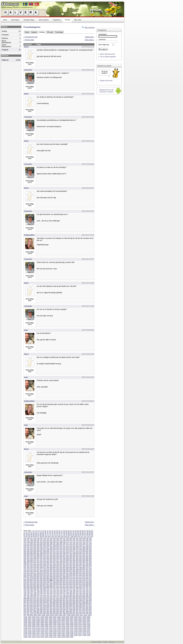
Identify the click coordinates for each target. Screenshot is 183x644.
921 (51, 607)
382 (74, 560)
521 (48, 573)
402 (71, 562)
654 (71, 584)
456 (41, 567)
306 (31, 555)
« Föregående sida (30, 37)
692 (57, 587)
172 (74, 542)
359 (67, 558)
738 (71, 591)
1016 (34, 617)
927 (71, 607)
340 (74, 556)
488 (77, 569)
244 (35, 549)
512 (87, 571)
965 (57, 611)
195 (80, 544)
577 (25, 578)
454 (35, 567)
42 (50, 533)
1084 (50, 624)
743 (87, 591)
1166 (59, 633)
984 (51, 613)
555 (90, 575)
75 (57, 534)
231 (61, 547)
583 (45, 578)
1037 (55, 618)
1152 (67, 631)
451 (25, 567)
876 (41, 604)
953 (87, 609)
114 (92, 536)
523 (54, 573)
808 (25, 598)
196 (84, 544)
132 (80, 538)
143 (48, 540)
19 (66, 531)
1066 (42, 622)
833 (38, 600)
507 (71, 571)
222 (31, 547)
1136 (67, 629)
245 (38, 549)
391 (35, 562)
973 (84, 611)
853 (35, 602)
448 (84, 565)
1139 (80, 629)
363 (80, 558)
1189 (88, 635)
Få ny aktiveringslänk (108, 57)
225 (41, 547)
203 (38, 545)
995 (87, 613)
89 (90, 534)
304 (25, 555)
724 (25, 591)
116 (28, 538)
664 (35, 586)
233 (67, 547)
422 (67, 564)
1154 (76, 631)
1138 (76, 629)
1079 (30, 624)
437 (48, 565)
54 (78, 533)
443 (67, 565)
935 (28, 609)
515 (28, 573)
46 (59, 533)
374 (48, 560)
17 (62, 531)
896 (38, 606)
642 (31, 584)
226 (45, 547)
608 (57, 580)
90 (92, 534)
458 (48, 567)
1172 (84, 633)
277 (74, 551)
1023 (63, 617)
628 (54, 582)
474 (31, 569)
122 (48, 538)
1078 (25, 624)
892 (25, 606)
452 (28, 567)
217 (84, 545)
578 (28, 578)
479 (48, 569)
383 (77, 560)
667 (45, 586)
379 (64, 560)
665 (38, 586)
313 (54, 555)
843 (71, 600)
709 (45, 589)
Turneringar (59, 32)
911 (87, 606)
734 (57, 591)
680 (87, 586)
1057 (72, 620)
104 (59, 536)
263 (28, 551)
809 (28, 598)
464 (67, 567)
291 (51, 553)
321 (80, 555)
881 (57, 604)
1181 (55, 635)
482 (57, 569)
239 (87, 547)
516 (31, 573)
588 (61, 578)
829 (25, 600)
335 (57, 556)
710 (48, 589)
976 (25, 613)
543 (51, 575)
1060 (84, 620)
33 (29, 533)
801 (71, 597)
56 (83, 533)
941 (48, 609)
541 (45, 575)
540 (41, 575)
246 (41, 549)
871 (25, 604)
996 (90, 613)
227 (48, 547)
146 (57, 540)
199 (25, 545)
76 (59, 534)
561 (41, 576)
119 (38, 538)
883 (64, 604)
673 (64, 586)
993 (80, 613)
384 (80, 560)
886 (74, 604)
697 (74, 587)
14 (55, 531)
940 (45, 609)
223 (35, 547)
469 (84, 567)
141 (41, 540)
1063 (30, 622)
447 (80, 565)
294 (61, 553)
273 (61, 551)
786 (90, 595)
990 (71, 613)
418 (54, 564)
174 (80, 542)
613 (74, 580)
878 (48, 604)
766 (25, 595)
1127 (30, 629)
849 (90, 600)
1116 (50, 628)
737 (67, 591)
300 (80, 553)
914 (28, 607)
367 (25, 560)
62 (27, 534)
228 (51, 547)
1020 (50, 617)
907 (74, 606)
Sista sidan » (90, 40)
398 (57, 562)
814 (45, 598)
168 (61, 542)
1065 (38, 622)
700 (84, 587)
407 (87, 562)
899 (48, 606)
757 (64, 593)
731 (48, 591)
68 (41, 534)
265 (35, 551)
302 (87, 553)
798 (61, 597)
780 (71, 595)
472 (25, 569)
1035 (46, 618)
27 (85, 531)
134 (87, 538)
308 (38, 555)
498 (41, 571)
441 (61, 565)
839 (57, 600)
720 (80, 589)
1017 (38, 617)
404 (77, 562)
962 (48, 611)
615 (80, 580)
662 (28, 586)
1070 (59, 622)
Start (5, 20)
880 (54, 604)
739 (74, 591)
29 (90, 531)
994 (84, 613)
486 (71, 569)
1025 (72, 617)
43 (52, 533)
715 (64, 589)
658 (84, 584)
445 (74, 565)
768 (31, 595)
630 (61, 582)
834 (41, 600)
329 (38, 556)
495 (31, 571)
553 (84, 575)
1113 (38, 628)
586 (54, 578)
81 (71, 534)
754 (54, 593)
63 (29, 534)
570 (71, 576)
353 (48, 558)
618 (90, 580)
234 (71, 547)
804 (80, 597)
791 (38, 597)
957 (31, 611)
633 (71, 582)
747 (31, 593)
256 (74, 549)
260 (87, 549)
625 (45, 582)
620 (28, 582)
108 (72, 536)
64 (31, 534)
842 (67, 600)
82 (74, 534)
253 (64, 549)
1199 (63, 637)
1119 (63, 628)
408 (90, 562)
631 (64, 582)
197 (87, 544)
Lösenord (102, 39)
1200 (67, 637)
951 (80, 609)
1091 (80, 624)
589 (64, 578)
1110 (25, 628)
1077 (88, 622)
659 (87, 584)
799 (64, 597)
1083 (46, 624)
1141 (88, 629)
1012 (86, 615)
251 (57, 549)
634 (74, 582)
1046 (25, 620)
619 (25, 582)
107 (69, 536)
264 (31, 551)
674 (67, 586)
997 (25, 615)
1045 (88, 618)
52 (74, 533)
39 (43, 533)
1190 (25, 637)
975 (90, 611)
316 (64, 555)
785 (87, 595)
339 (71, 556)
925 (64, 607)
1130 (42, 629)
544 (54, 575)
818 (57, 598)
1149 (55, 631)
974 (87, 611)
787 (25, 597)
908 (77, 606)
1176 (34, 635)
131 (77, 538)
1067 (46, 622)
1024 (67, 617)
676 (74, 586)
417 (51, 564)
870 (90, 602)
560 (38, 576)
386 (87, 560)
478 (45, 569)
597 (90, 578)
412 (35, 564)
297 (71, 553)
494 (28, 571)
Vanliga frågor (29, 20)
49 (66, 533)
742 (84, 591)
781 (74, 595)
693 (61, 587)
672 (61, 586)
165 (51, 542)
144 (51, 540)
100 (46, 536)
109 (75, 536)
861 (61, 602)
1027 (80, 617)
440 (57, 565)
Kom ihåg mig (104, 45)
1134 (59, 629)
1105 (72, 626)
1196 (50, 637)
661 (25, 586)
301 (84, 553)
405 (80, 562)
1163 (46, 633)
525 (61, 573)
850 (25, 602)
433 (35, 565)
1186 (76, 635)
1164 (50, 633)
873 (31, 604)
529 (74, 573)
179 (28, 544)
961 (45, 611)
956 (28, 611)
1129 (38, 629)
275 (67, 551)
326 (28, 556)
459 (51, 567)
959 (38, 611)
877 (45, 604)
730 (45, 591)
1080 (34, 624)
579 (31, 578)
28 (87, 531)
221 (28, 547)
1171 (80, 633)
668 (48, 586)
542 (48, 575)
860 (57, 602)
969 (71, 611)
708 (41, 589)
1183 (63, 635)
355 (54, 558)
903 (61, 606)
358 (64, 558)
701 (87, 587)
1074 (76, 622)
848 (87, 600)
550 (74, 575)
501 (51, 571)
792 (41, 597)
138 (31, 540)
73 (52, 534)
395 (48, 562)
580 (35, 578)
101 (49, 536)
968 (67, 611)
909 (80, 606)
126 (61, 538)
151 (74, 540)
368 (28, 560)
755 (57, 593)
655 (74, 584)
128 (67, 538)
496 (35, 571)
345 (90, 556)
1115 (46, 628)
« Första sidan (29, 40)
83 (76, 534)
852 (31, 602)
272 (57, 551)
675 (71, 586)
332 (48, 556)
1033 (38, 618)
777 (61, 595)
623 (38, 582)
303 (90, 553)
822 (71, 598)
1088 (67, 624)
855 (41, 602)
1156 (84, 631)
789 (31, 597)
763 (84, 593)
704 (28, 589)
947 (67, 609)
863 (67, 602)
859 (54, 602)
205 (45, 545)
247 (45, 549)
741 (80, 591)
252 (61, 549)
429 (90, 564)
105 (62, 536)
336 (61, 556)
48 (64, 533)
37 (38, 533)
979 (35, 613)
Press (105, 642)
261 (90, 549)
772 (45, 595)
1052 (50, 620)
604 (45, 580)
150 (71, 540)
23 (76, 531)
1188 (84, 635)
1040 (67, 618)
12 (50, 531)
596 (87, 578)
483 (61, 569)
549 (71, 575)
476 (38, 569)
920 (48, 607)
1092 (84, 624)
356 (57, 558)
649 (54, 584)
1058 (76, 620)
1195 (46, 637)
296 (67, 553)
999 (31, 615)
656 (77, 584)
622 (35, 582)
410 (28, 564)
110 (79, 536)
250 (54, 549)
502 (54, 571)
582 (41, 578)
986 (57, 613)
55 (81, 533)
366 (90, 558)
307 (35, 555)
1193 (38, 637)
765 (90, 593)
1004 (52, 615)
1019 (46, 617)
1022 (59, 617)
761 (77, 593)
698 (77, 587)
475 (35, 569)
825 (80, 598)
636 (80, 582)
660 (90, 584)
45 (57, 533)
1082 (42, 624)
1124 (84, 628)
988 (64, 613)
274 (64, 551)
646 (45, 584)
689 (48, 587)
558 (31, 576)
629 (57, 582)
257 (77, 549)
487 (74, 569)
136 (25, 540)
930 (80, 607)
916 (35, 607)
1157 (88, 631)
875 (38, 604)
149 (67, 540)
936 (31, 609)
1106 (76, 626)
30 (92, 531)
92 (27, 536)
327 (31, 556)
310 (45, 555)
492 (90, 569)
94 (31, 536)
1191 (30, 637)
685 (35, 587)
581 (38, 578)
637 (84, 582)
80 (69, 534)
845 (77, 600)
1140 (84, 629)
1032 (34, 618)
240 (90, 547)
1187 (80, 635)
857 (48, 602)
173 (77, 542)
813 (41, 598)
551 (77, 575)
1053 (55, 620)
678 (80, 586)
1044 (84, 618)
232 (64, 547)
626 (48, 582)
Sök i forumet (89, 27)
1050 (42, 620)
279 (80, 551)
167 (57, 542)
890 (87, 604)
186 (51, 544)
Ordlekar (42, 32)
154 (84, 540)
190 (64, 544)
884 (67, 604)
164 (48, 542)
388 (25, 562)
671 (57, 586)
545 (57, 575)
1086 (59, 624)
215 (77, 545)
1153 (72, 631)
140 (38, 540)
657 (80, 584)
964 (54, 611)
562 (45, 576)
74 (55, 534)
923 (57, 607)
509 (77, 571)
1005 (56, 615)
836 (48, 600)
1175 (30, 635)
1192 (34, 637)
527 (67, 573)
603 (41, 580)
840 (61, 600)
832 (35, 600)
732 (51, 591)
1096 (34, 626)
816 (51, 598)
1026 (76, 617)
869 (87, 602)
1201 (72, 637)
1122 (76, 628)
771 (41, 595)
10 (45, 531)
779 (67, 595)
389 (28, 562)
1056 (67, 620)
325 (25, 556)
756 (61, 593)
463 (64, 567)
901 (54, 606)
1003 (48, 615)
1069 (55, 622)
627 (51, 582)
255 (71, 549)
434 (38, 565)
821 (67, 598)
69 (43, 534)
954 (90, 609)
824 (77, 598)
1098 (42, 626)
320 (77, 555)
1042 (76, 618)
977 (28, 613)
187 (54, 544)
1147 (46, 631)
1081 (38, 624)
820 (64, 598)
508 (74, 571)
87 (85, 534)
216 (80, 545)
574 (84, 576)
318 (71, 555)
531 (80, 573)
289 (45, 553)
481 (54, 569)
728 (38, 591)
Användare (103, 34)
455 (38, 567)
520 (45, 573)
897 (41, 606)
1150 (59, 631)
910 (84, 606)
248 (48, 549)
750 (41, 593)
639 (90, 582)
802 (74, 597)
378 (61, 560)
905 (67, 606)
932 (87, 607)
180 (31, 544)
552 (80, 575)
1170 (76, 633)
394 (45, 562)
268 (45, 551)
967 (64, 611)
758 (67, 593)
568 (64, 576)
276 (71, 551)
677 (77, 586)
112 (85, 536)
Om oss (112, 642)
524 (57, 573)
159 (31, 542)
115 (25, 538)
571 (74, 576)
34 (31, 533)
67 (38, 534)
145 (54, 540)
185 (48, 544)
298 (74, 553)
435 (41, 565)
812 (38, 598)
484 (64, 569)
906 (71, 606)
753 (51, 593)
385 (84, 560)
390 (31, 562)
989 (67, 613)
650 (57, 584)
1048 (34, 620)
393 (41, 562)
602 (38, 580)
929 (77, 607)
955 (25, 611)
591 (71, 578)
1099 (46, 626)
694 (64, 587)
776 (57, 595)
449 (87, 565)
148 (64, 540)
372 (41, 560)
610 (64, 580)
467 (77, 567)
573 (80, 576)
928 (74, 607)
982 (45, 613)
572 (77, 576)
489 (80, 569)
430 (25, 565)
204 (41, 545)
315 (61, 555)
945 (61, 609)
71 (48, 534)
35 (34, 533)
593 (77, 578)
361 (74, 558)
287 (38, 553)
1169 (72, 633)
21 (71, 531)
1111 (30, 628)
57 (85, 533)
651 (61, 584)
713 (57, 589)
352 (45, 558)
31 (24, 533)
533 (87, 573)
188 (57, 544)
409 (25, 564)
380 (67, 560)
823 (74, 598)
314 (57, 555)
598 (25, 580)
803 (77, 597)
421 (64, 564)
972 (80, 611)
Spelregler (15, 20)
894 (31, 606)
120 (41, 538)
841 (64, 600)
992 (77, 613)
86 (83, 534)
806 (87, 597)
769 (35, 595)
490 (84, 569)
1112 (34, 628)
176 (87, 542)
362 (77, 558)
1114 (42, 628)
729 (41, 591)
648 (51, 584)
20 (69, 531)
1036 (50, 618)
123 (51, 538)
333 (51, 556)
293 (57, 553)
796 (54, 597)
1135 (63, 629)
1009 (73, 615)
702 (90, 587)
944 (57, 609)
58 (87, 533)
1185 (72, 635)
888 (80, 604)
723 (90, 589)
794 (48, 597)
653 (67, 584)
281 (87, 551)
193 (74, 544)
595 (84, 578)
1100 (50, 626)
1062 (25, 622)
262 (25, 551)
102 (52, 536)
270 (51, 551)
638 (87, 582)
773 (48, 595)
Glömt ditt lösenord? (108, 54)
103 (56, 536)
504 (61, 571)
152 (77, 540)
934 (25, 609)
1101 (55, 626)
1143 (30, 631)
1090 (76, 624)
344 (87, 556)
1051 (46, 620)
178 (25, 544)
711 (51, 589)
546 (61, 575)
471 (90, 567)
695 (67, 587)
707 (38, 589)
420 (61, 564)
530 (77, 573)
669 (51, 586)
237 (80, 547)
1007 (65, 615)
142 (45, 540)
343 (84, 556)
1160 (34, 633)
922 (54, 607)
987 (61, 613)
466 (74, 567)
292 (54, 553)
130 (74, 538)
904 (64, 606)
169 (64, 542)
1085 (55, 624)
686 (38, 587)
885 (71, 604)
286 (35, 553)
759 (71, 593)
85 (81, 534)
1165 (55, 633)
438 (51, 565)
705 (31, 589)
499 (45, 571)
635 (77, 582)
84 (78, 534)
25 (80, 531)
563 (48, 576)
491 (87, 569)
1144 (34, 631)
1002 (43, 615)
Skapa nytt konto (106, 81)
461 (57, 567)
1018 (42, 617)
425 (77, 564)
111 (82, 536)
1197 (55, 637)
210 (61, 545)
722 (87, 589)
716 (67, 589)
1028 (84, 617)
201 (31, 545)
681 (90, 586)
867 (80, 602)
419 (57, 564)
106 (65, 536)
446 (77, 565)
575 (87, 576)
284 (28, 553)
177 (90, 542)
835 (45, 600)
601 (35, 580)
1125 (88, 628)
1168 (67, 633)
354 (51, 558)
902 (57, 606)
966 (61, 611)
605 (48, 580)
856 (45, 602)
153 (80, 540)
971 (77, 611)
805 (84, 597)
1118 (59, 628)
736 (64, 591)
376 (54, 560)
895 (35, 606)
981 (41, 613)
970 (74, 611)
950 (77, 609)
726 (31, 591)
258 (80, 549)
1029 (88, 617)
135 (90, 538)
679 (84, 586)
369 (31, 560)
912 (90, 606)
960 (41, 611)
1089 (72, 624)
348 (31, 558)
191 (67, 544)
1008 (69, 615)
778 (64, 595)
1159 (30, 633)
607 (54, 580)
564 (51, 576)
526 (64, 573)
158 (28, 542)
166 (54, 542)
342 (80, 556)
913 (25, 607)
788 (28, 597)
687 (41, 587)
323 (87, 555)
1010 (77, 615)
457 (45, 567)
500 (48, 571)
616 (84, 580)
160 (35, 542)
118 (35, 538)
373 (45, 560)
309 (41, 555)
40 (45, 533)
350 (38, 558)
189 (61, 544)
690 (51, 587)
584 (48, 578)
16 (59, 531)
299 (77, 553)
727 (35, 591)
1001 (39, 615)
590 (67, 578)
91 (24, 536)
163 (45, 542)
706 (35, 589)
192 (71, 544)
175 (84, 542)
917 (38, 607)
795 (51, 597)
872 (28, 604)
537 (31, 575)
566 (57, 576)
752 (48, 593)
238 (84, 547)
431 (28, 565)
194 (77, 544)
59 (90, 533)
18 (64, 531)
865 (74, 602)
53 (76, 533)
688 (45, 587)
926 (67, 607)
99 (43, 536)
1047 (30, 620)
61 (24, 534)
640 (25, 584)
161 (38, 542)
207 (51, 545)
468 (80, 567)
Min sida (78, 20)
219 (90, 545)
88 (87, 534)
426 (80, 564)
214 (74, 545)
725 (28, 591)
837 (51, 600)
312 (51, 555)
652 (64, 584)
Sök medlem (44, 20)
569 (67, 576)
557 (28, 576)
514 (25, 573)
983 (48, 613)
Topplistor (57, 20)
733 (54, 591)
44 (55, 533)
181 (35, 544)
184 (45, 544)
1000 (35, 615)
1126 (25, 629)
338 (67, 556)
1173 (88, 633)
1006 (60, 615)
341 (77, 556)
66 (36, 534)
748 (35, 593)
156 (90, 540)
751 (45, 593)
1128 (34, 629)
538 (35, 575)
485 (67, 569)
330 (41, 556)
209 (57, 545)
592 (74, 578)
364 (84, 558)
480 (51, 569)
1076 (84, 622)
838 (54, 600)
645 (41, 584)
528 (71, 573)
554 (87, 575)
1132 (50, 629)
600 (31, 580)
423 (71, 564)
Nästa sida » (90, 37)
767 (28, 595)
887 (77, 604)
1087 (63, 624)
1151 (63, 631)
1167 (63, 633)
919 (45, 607)
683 (28, 587)
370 (35, 560)
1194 (42, 637)
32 (27, 533)
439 (54, 565)
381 (71, 560)
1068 (50, 622)
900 (51, 606)
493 (25, 571)
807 (90, 597)
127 (64, 538)
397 (54, 562)
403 (74, 562)
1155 (80, 631)
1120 (67, 628)
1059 (80, 620)
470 (87, 567)
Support (34, 32)
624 (41, 582)
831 (31, 600)
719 (77, 589)
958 (35, 611)
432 (31, 565)
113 (88, 536)
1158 (25, 633)
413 (38, 564)
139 (35, 540)
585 (51, 578)
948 (71, 609)
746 (28, 593)
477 (41, 569)
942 (51, 609)
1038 (59, 618)
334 (54, 556)
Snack (27, 32)
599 (28, 580)
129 (71, 538)
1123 (80, 628)
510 (80, 571)
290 (48, 553)
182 (38, 544)
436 (45, 565)
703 (25, 589)
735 (61, 591)
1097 (38, 626)
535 (25, 575)
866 (77, 602)
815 (48, 598)
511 (84, 571)
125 (57, 538)
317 (67, 555)
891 (90, 604)
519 (41, 573)
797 (57, 597)
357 (61, 558)
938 (38, 609)
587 (57, 578)
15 (57, 531)
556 (25, 576)
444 (71, 565)
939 (41, 609)
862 (64, 602)
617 (87, 580)
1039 (63, 618)
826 (84, 598)
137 (28, 540)
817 (54, 598)
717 (71, 589)
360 (71, 558)
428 (87, 564)
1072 (67, 622)
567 (61, 576)
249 (51, 549)
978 (31, 613)
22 (73, 531)
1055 (63, 620)
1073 (72, 622)
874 (35, 604)
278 (77, 551)
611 (67, 580)
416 (48, 564)
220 (25, 547)
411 (31, 564)
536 (28, 575)
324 (90, 555)
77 (62, 534)
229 (54, 547)
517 (35, 573)
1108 (84, 626)
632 (67, 582)
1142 (25, 631)
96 (36, 536)
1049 (38, 620)
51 (71, 533)
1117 (55, 628)
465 (71, 567)
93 (29, 536)
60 (92, 533)
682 (25, 587)
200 (28, 545)
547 (64, 575)
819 (61, 598)
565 (54, 576)
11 (48, 531)
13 (52, 531)
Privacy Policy (96, 642)
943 (54, 609)
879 (51, 604)
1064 (34, 622)
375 (51, 560)
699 (80, 587)
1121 (72, 628)
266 (38, 551)
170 (67, 542)
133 (84, 538)
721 (84, 589)
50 (69, 533)
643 (35, 584)
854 (38, 602)
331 (45, 556)
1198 (59, 637)
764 (87, 593)
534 (90, 573)
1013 (90, 615)
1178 (42, 635)
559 (35, 576)
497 (38, 571)
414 (41, 564)
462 (61, 567)
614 (77, 580)
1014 (25, 617)
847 (84, 600)
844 (74, 600)
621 (31, 582)
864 (71, 602)
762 (80, 593)
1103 (63, 626)
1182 (59, 635)
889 (84, 604)
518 (38, 573)
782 (77, 595)
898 (45, 606)
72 (50, 534)
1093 (88, 624)
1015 (30, 617)
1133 (55, 629)
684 (31, 587)
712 (54, 589)
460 (54, 567)
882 (61, 604)
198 (90, 544)
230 (57, 547)
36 (36, 533)
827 (87, 598)
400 (64, 562)
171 (71, 542)
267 (41, 551)
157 (25, 542)
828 (90, 598)
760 (74, 593)
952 (84, 609)
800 (67, 597)
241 (25, 549)
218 (87, 545)
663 (31, 586)
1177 (38, 635)
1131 (46, 629)
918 (41, 607)
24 (78, 531)
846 (80, 600)
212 (67, 545)
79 (66, 534)
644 (38, 584)
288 (41, 553)
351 (41, 558)
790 (35, 597)
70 (45, 534)
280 (84, 551)
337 (64, 556)
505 (64, 571)
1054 (59, 620)
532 (84, 573)
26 (83, 531)
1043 (80, 618)
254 (67, 549)
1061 (88, 620)
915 (31, 607)
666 (41, 586)
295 (64, 553)
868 (84, 602)
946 (64, 609)
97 (38, 536)
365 (87, 558)
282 (90, 551)
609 (61, 580)
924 (61, 607)
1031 (30, 618)
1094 (25, 626)
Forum (68, 20)
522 (51, 573)
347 (28, 558)
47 (62, 533)
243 (31, 549)
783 (80, 595)
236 (77, 547)
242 (28, 549)
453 (31, 567)
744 (90, 591)
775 (54, 595)
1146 (42, 631)
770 (38, 595)
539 (38, 575)
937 (35, 609)
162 (41, 542)
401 (67, 562)
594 (80, 578)
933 (90, 607)
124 (54, 538)
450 (90, 565)
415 (45, 564)
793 (45, 597)
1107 (80, 626)
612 (71, 580)
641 (28, 584)
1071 (63, 622)
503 (57, 571)
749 (38, 593)
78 (64, 534)
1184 (67, 635)
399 (61, 562)
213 (71, 545)
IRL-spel (50, 32)
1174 (25, 635)
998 (28, 615)
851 (28, 602)
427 (84, 564)
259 (84, 549)
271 (54, 551)
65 (34, 534)
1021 (55, 617)
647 (48, 584)
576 (90, 576)
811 (35, 598)
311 (48, 555)
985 (54, 613)
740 (77, 591)
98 (41, 536)
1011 (81, 615)
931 (84, 607)
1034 (42, 618)
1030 (25, 618)
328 (35, 556)
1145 (38, 631)
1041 (72, 618)
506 (67, 571)
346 (25, 558)
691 (54, 587)
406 (84, 562)
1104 (67, 626)
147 (61, 540)
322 (84, 555)
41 (48, 533)
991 (74, 613)
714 (61, 589)
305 (28, 555)
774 (51, 595)
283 (25, 553)
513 (90, 571)
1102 (59, 626)
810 (31, 598)
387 (90, 560)
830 (28, 600)
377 (57, 560)
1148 (50, 631)
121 (45, 538)
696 (71, 587)
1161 (38, 633)
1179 (46, 635)
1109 (88, 626)
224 (38, 547)
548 (67, 575)
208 (54, 545)
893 (28, 606)
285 (31, 553)
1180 (50, 635)
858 (51, 602)
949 (74, 609)
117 (31, 538)
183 (41, 544)
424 (74, 564)
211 (64, 545)
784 (84, 595)
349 (35, 558)
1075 (80, 622)
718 (74, 589)
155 (87, 540)
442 (64, 565)
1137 (72, 629)
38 (41, 533)
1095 (30, 626)
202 (35, 545)
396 (51, 562)
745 (25, 593)
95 (34, 536)
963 (51, 611)
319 (74, 555)
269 (48, 551)
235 (74, 547)
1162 (42, 633)
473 (28, 569)
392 (38, 562)
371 (38, 560)
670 (54, 586)
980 (38, 613)
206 (48, 545)
